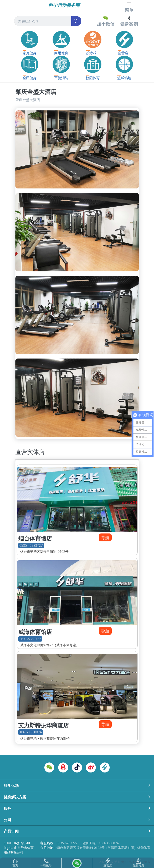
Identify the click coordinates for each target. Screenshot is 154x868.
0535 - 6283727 (31, 545)
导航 (105, 537)
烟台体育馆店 (35, 538)
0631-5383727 (30, 639)
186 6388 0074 (30, 732)
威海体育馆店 (35, 632)
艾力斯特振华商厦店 (43, 725)
